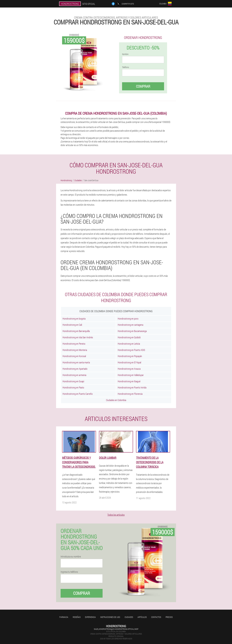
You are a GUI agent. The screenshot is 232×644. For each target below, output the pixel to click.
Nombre (125, 54)
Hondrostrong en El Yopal (129, 362)
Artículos (142, 617)
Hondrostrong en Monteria (75, 350)
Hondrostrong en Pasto (73, 387)
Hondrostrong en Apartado (75, 369)
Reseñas (77, 617)
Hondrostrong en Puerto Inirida (132, 387)
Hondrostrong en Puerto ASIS (131, 350)
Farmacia (64, 617)
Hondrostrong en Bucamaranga (132, 331)
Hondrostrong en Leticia (129, 344)
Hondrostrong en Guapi (73, 381)
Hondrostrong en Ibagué (129, 381)
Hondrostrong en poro (128, 319)
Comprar (143, 86)
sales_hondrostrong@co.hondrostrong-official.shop (116, 629)
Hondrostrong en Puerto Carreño (78, 394)
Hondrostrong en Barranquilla (76, 331)
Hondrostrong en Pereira (74, 344)
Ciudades (129, 617)
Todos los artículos (116, 515)
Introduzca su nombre (71, 557)
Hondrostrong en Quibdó (129, 337)
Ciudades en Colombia (116, 400)
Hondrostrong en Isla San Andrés (78, 337)
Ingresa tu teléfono (69, 572)
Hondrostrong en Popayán (130, 356)
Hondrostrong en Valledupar (131, 375)
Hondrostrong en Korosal (74, 356)
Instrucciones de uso (110, 617)
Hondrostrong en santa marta (76, 362)
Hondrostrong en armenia (74, 375)
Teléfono (126, 67)
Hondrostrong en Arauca (129, 369)
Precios (169, 617)
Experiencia (90, 617)
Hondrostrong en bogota (74, 319)
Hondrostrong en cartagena (130, 325)
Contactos (156, 617)
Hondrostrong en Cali (72, 325)
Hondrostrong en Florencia (130, 394)
